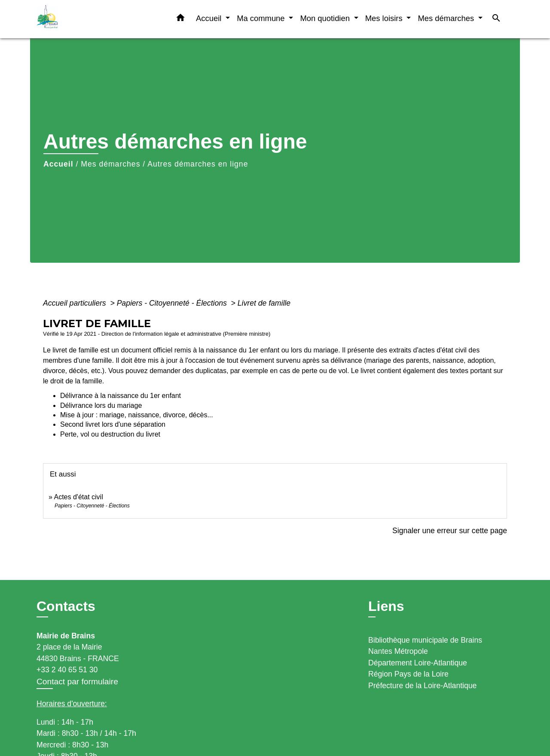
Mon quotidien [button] (326, 18)
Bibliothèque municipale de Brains (425, 640)
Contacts (66, 606)
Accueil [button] (210, 18)
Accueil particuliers (76, 303)
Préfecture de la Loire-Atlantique (422, 686)
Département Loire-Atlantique (418, 663)
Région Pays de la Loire (408, 674)
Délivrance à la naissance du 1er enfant (121, 396)
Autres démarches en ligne (198, 164)
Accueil (58, 164)
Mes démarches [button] (447, 18)
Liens (386, 606)
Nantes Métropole (398, 651)
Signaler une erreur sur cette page (450, 531)
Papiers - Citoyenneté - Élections (173, 303)
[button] (180, 19)
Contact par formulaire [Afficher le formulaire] (77, 682)
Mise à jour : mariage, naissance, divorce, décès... (137, 415)
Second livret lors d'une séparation (113, 424)
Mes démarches (110, 164)
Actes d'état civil (78, 497)
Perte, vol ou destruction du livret (110, 434)
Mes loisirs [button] (385, 18)
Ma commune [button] (262, 18)
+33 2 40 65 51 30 (67, 670)
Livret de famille (264, 303)
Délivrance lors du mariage (101, 405)
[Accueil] (90, 19)
